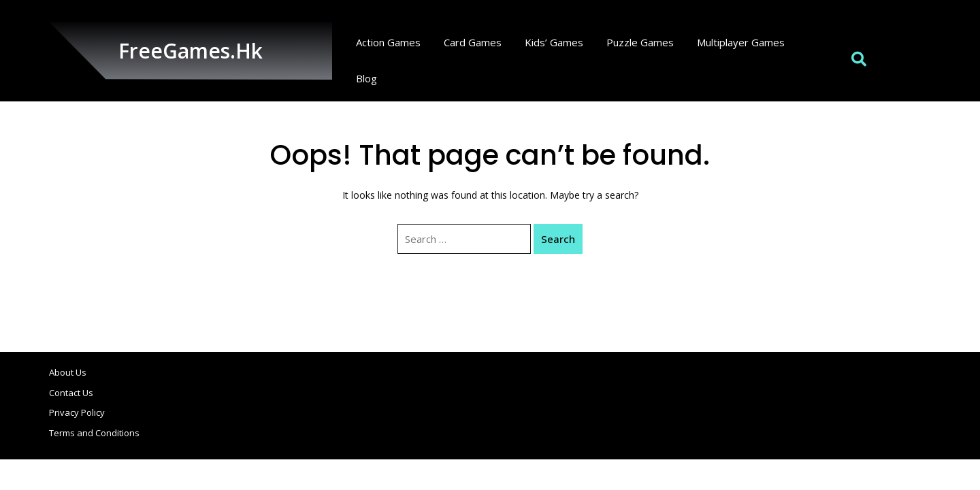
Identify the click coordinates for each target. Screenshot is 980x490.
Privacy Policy (77, 412)
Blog (366, 78)
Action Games (388, 42)
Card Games (473, 42)
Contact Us (71, 393)
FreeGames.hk (191, 51)
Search (558, 239)
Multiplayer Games (741, 42)
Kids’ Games (554, 42)
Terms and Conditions (94, 433)
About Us (68, 372)
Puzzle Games (640, 42)
